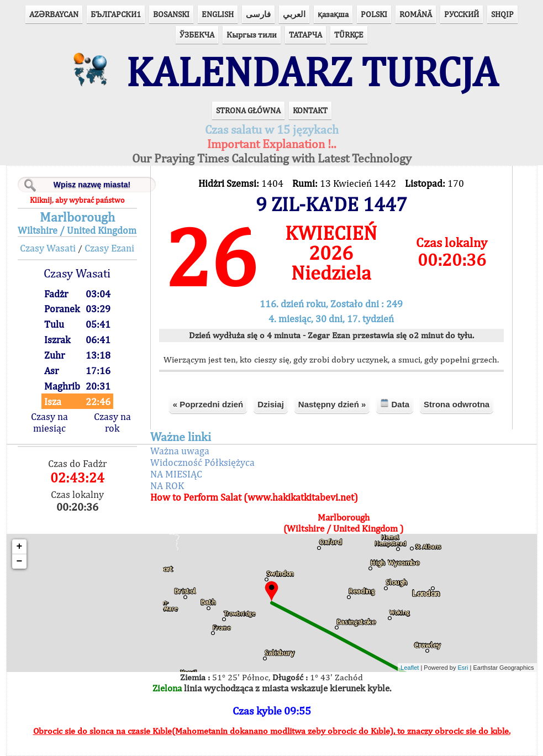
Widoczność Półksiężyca (202, 462)
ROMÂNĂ (416, 14)
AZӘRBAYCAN (54, 14)
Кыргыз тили (252, 35)
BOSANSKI (171, 14)
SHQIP (502, 14)
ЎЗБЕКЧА (197, 35)
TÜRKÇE (349, 35)
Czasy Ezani (109, 248)
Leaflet (410, 668)
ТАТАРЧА (305, 35)
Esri (463, 668)
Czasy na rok (112, 422)
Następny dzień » (332, 404)
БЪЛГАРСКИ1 (116, 14)
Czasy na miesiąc (49, 422)
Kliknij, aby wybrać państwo (77, 200)
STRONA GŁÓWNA (248, 110)
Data (395, 404)
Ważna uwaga (180, 451)
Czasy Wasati (48, 248)
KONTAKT (310, 110)
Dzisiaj (271, 404)
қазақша (333, 14)
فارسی (258, 14)
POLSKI (374, 14)
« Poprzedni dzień (208, 404)
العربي (294, 14)
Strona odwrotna (457, 404)
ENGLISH (218, 14)
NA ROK (167, 485)
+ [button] (20, 547)
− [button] (20, 561)
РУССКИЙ (462, 14)
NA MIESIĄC (176, 474)
